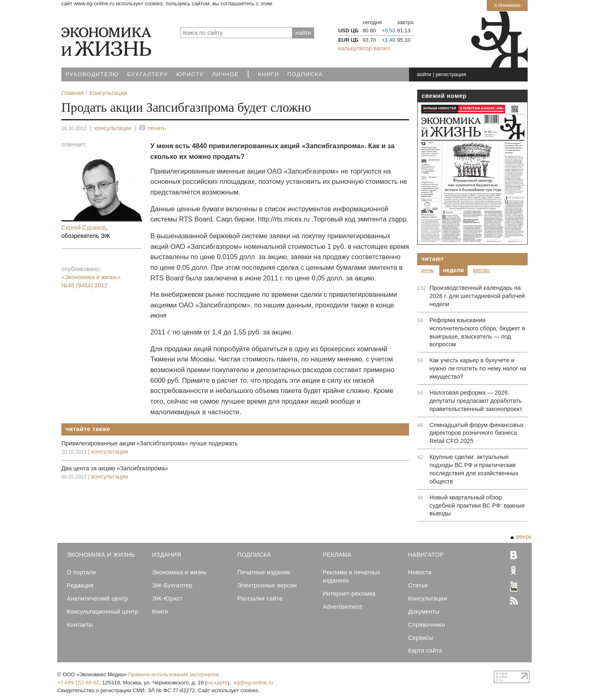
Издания (167, 555)
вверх (521, 537)
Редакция (80, 585)
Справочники (427, 625)
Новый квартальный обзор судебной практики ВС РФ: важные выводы (477, 506)
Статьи (418, 585)
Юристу (190, 74)
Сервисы (421, 638)
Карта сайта (425, 650)
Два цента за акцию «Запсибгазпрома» (115, 468)
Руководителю (92, 74)
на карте (217, 683)
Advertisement (342, 607)
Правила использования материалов (174, 674)
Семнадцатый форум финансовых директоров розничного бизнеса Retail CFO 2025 (477, 433)
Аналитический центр (97, 598)
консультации (113, 128)
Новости (420, 572)
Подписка (305, 74)
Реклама (337, 555)
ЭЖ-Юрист (167, 598)
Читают (433, 259)
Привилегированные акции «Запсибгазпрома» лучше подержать (149, 443)
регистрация (451, 74)
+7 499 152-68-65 (78, 683)
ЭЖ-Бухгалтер (172, 585)
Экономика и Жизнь (101, 555)
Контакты (80, 625)
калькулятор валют (364, 48)
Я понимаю (507, 5)
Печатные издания (264, 572)
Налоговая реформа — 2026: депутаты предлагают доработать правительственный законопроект (476, 401)
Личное (225, 74)
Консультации (428, 598)
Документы (424, 612)
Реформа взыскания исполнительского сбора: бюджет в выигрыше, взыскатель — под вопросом (477, 332)
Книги (269, 74)
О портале (81, 572)
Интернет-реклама (349, 594)
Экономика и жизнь (180, 572)
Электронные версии (267, 585)
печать (153, 128)
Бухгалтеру (148, 74)
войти (424, 74)
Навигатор (426, 555)
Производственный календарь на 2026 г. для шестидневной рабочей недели (477, 296)
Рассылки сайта (260, 598)
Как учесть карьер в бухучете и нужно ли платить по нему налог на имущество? (478, 368)
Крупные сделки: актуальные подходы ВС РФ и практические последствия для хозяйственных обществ (474, 469)
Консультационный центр (102, 612)
